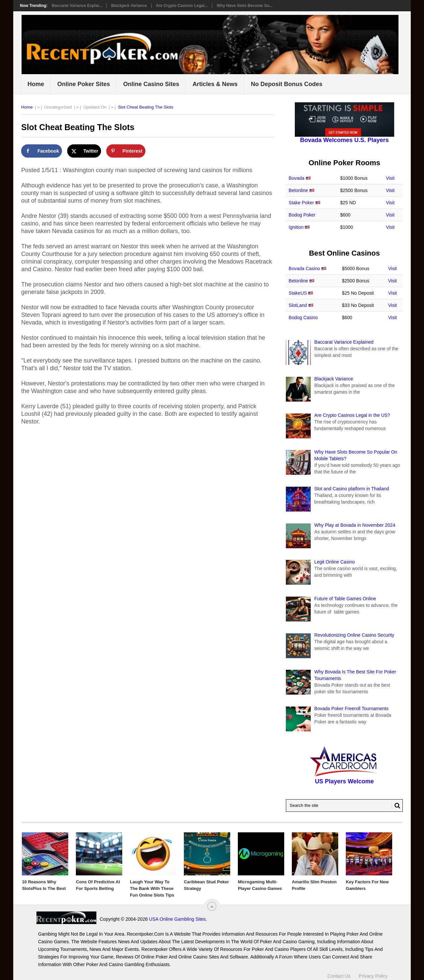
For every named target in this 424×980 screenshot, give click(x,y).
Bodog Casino (303, 318)
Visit (390, 178)
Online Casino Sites (151, 84)
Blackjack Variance (129, 6)
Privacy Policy (373, 973)
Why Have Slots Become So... (245, 6)
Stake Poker (301, 203)
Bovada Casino (304, 269)
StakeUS (298, 293)
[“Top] (212, 906)
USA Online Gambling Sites (117, 919)
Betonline (298, 190)
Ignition (296, 227)
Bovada (296, 178)
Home (36, 84)
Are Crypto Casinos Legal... (182, 6)
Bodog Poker (302, 215)
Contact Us (339, 973)
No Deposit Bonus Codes (287, 84)
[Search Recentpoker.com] (344, 806)
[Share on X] (84, 151)
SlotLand (298, 305)
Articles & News (215, 84)
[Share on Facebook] (42, 151)
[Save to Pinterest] (126, 151)
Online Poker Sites (84, 84)
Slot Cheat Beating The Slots (146, 107)
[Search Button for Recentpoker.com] (396, 806)
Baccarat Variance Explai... (77, 6)
